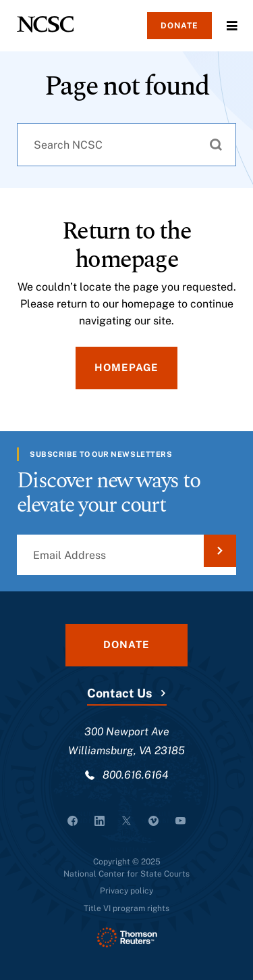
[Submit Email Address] (220, 551)
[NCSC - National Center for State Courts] (45, 24)
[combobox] (126, 145)
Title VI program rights (126, 908)
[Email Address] (126, 555)
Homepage (126, 367)
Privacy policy (126, 891)
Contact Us (119, 693)
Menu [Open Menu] (232, 26)
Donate (179, 26)
